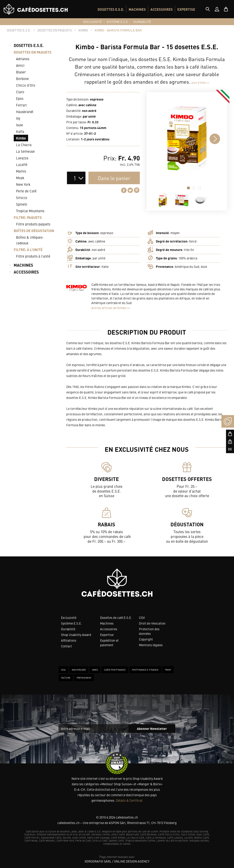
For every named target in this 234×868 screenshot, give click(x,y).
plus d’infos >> (200, 83)
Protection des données (149, 631)
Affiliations (69, 640)
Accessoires (109, 629)
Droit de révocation (152, 623)
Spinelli (22, 204)
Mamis (21, 171)
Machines (107, 623)
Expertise (107, 635)
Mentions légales (151, 645)
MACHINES (137, 9)
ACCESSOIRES (162, 9)
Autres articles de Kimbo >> (111, 308)
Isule (20, 125)
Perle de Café (26, 191)
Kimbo (21, 138)
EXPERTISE (186, 9)
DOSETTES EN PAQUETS (33, 52)
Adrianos (23, 59)
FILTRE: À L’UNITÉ (28, 249)
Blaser (21, 72)
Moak (20, 178)
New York (23, 184)
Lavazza (22, 158)
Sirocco (22, 198)
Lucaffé (22, 164)
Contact (66, 646)
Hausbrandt (25, 112)
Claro (20, 92)
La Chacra (24, 145)
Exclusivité (69, 617)
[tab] (208, 9)
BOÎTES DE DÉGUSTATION (34, 231)
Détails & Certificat (129, 800)
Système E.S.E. (71, 623)
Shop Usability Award (76, 635)
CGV (142, 617)
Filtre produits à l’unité (33, 256)
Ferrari (21, 105)
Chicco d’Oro (26, 85)
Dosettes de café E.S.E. (116, 617)
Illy (18, 118)
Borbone (22, 79)
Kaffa (20, 131)
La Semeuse (25, 151)
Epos (20, 98)
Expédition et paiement (109, 643)
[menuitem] (111, 9)
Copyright (146, 639)
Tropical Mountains (30, 211)
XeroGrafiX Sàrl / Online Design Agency (117, 861)
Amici (20, 65)
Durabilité (68, 629)
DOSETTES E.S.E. (111, 9)
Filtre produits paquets (33, 224)
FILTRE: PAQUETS (28, 217)
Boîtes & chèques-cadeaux (30, 240)
